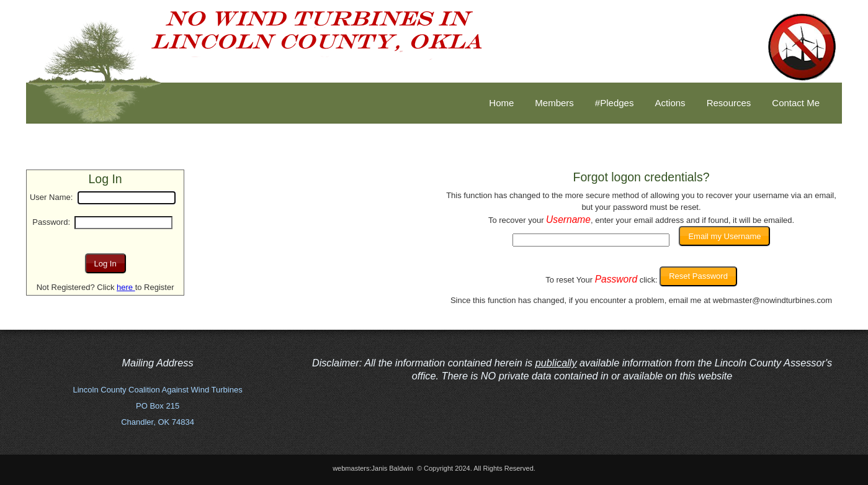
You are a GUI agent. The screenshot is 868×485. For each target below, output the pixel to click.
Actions (670, 103)
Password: (51, 222)
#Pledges (615, 103)
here (126, 287)
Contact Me (796, 103)
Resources (729, 103)
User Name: (51, 197)
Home (501, 103)
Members (554, 103)
